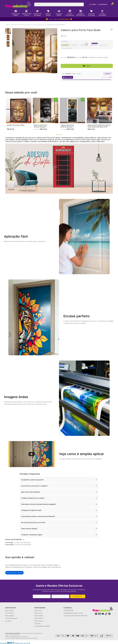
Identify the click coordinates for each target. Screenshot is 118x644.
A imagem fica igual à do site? (59, 510)
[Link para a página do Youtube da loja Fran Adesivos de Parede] (103, 614)
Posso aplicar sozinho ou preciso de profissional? (59, 516)
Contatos (37, 624)
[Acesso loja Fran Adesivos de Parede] (98, 4)
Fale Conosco (39, 621)
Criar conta (38, 610)
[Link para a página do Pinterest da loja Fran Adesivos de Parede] (109, 614)
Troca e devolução (11, 618)
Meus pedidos (10, 616)
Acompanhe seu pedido (42, 626)
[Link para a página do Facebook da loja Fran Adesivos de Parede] (99, 614)
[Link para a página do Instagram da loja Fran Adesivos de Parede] (96, 614)
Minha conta (38, 613)
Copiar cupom (68, 77)
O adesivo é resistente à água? (59, 535)
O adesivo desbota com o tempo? (59, 498)
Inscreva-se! (78, 596)
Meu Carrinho (39, 618)
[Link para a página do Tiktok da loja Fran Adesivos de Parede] (106, 614)
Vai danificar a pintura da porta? (59, 480)
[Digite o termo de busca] (57, 4)
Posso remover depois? (59, 529)
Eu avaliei (8, 621)
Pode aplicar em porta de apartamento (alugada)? (59, 504)
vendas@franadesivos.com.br (73, 613)
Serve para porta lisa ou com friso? (59, 522)
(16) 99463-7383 (68, 610)
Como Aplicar (10, 613)
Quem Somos (10, 610)
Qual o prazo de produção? (59, 492)
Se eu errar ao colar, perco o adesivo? (59, 486)
